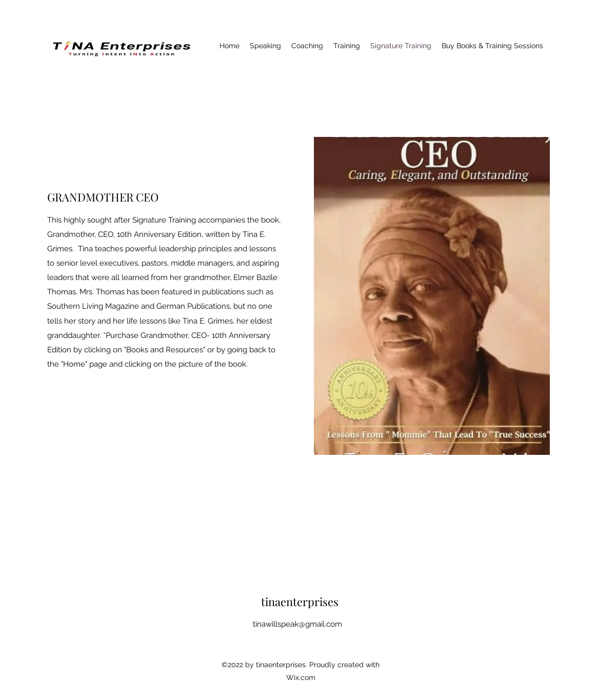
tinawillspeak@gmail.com (297, 624)
